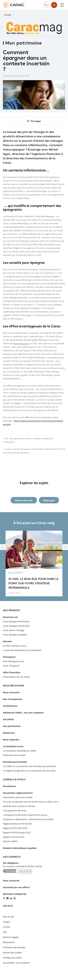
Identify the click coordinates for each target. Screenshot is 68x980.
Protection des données (14, 947)
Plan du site (8, 917)
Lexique (7, 922)
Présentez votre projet (14, 755)
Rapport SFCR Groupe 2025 (17, 832)
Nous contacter (11, 880)
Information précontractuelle (18, 797)
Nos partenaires (12, 726)
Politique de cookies (12, 958)
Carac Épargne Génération (16, 626)
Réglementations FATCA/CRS (17, 824)
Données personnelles (15, 762)
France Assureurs (21, 343)
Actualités (8, 719)
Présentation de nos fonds (16, 677)
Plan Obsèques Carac (14, 661)
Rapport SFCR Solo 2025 (15, 828)
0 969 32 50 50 (25, 871)
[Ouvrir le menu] (62, 5)
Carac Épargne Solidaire (15, 635)
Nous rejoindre (11, 740)
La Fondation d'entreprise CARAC (20, 751)
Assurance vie (10, 617)
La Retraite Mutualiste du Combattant (22, 650)
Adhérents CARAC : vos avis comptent (23, 713)
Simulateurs (10, 786)
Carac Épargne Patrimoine (16, 621)
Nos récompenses (13, 699)
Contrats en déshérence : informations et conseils (28, 819)
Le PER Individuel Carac (15, 646)
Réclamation (9, 942)
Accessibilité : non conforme (16, 963)
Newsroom (9, 733)
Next (65, 547)
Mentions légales (11, 937)
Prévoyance (9, 657)
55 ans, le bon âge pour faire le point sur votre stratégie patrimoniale (33, 583)
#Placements (15, 573)
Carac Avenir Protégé (14, 630)
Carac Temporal (11, 666)
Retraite (7, 641)
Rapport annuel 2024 (14, 837)
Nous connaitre (11, 692)
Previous (3, 547)
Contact (7, 927)
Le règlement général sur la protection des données (29, 771)
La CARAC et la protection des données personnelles (29, 766)
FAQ (5, 932)
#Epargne (49, 500)
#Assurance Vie (24, 500)
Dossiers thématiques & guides (20, 848)
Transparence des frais (15, 810)
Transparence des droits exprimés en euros (25, 815)
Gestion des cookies (12, 953)
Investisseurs (10, 706)
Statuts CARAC (10, 841)
